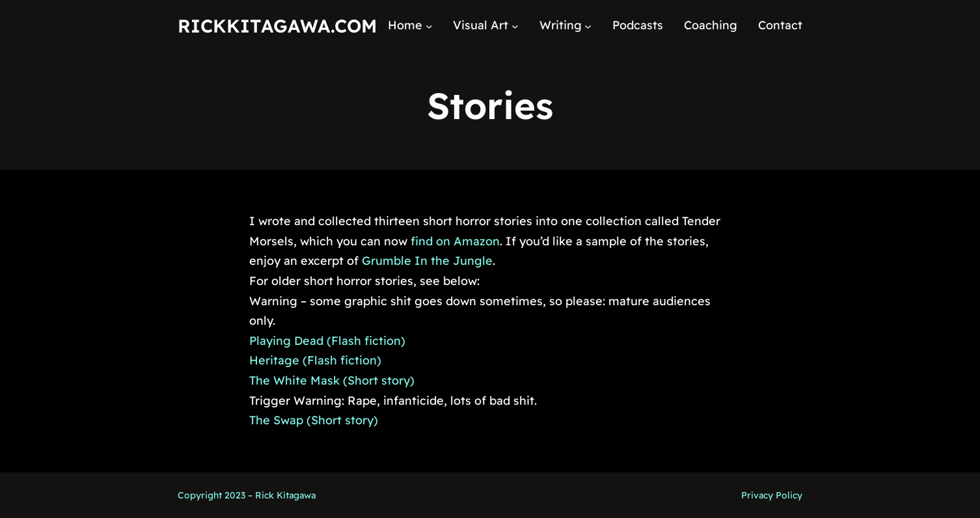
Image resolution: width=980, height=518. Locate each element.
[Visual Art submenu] (515, 26)
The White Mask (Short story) (332, 380)
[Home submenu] (429, 26)
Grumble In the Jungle (427, 261)
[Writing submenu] (588, 26)
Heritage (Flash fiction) (315, 360)
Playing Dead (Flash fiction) (327, 341)
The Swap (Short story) (314, 420)
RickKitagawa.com (277, 26)
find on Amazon (455, 241)
